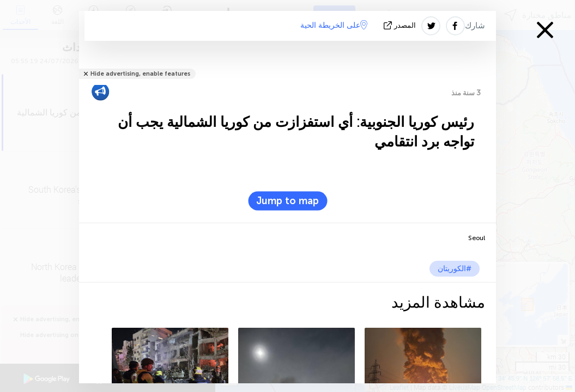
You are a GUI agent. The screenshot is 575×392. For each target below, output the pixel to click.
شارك (475, 26)
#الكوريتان (455, 269)
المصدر (401, 25)
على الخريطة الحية (334, 25)
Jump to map (287, 201)
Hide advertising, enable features (140, 74)
